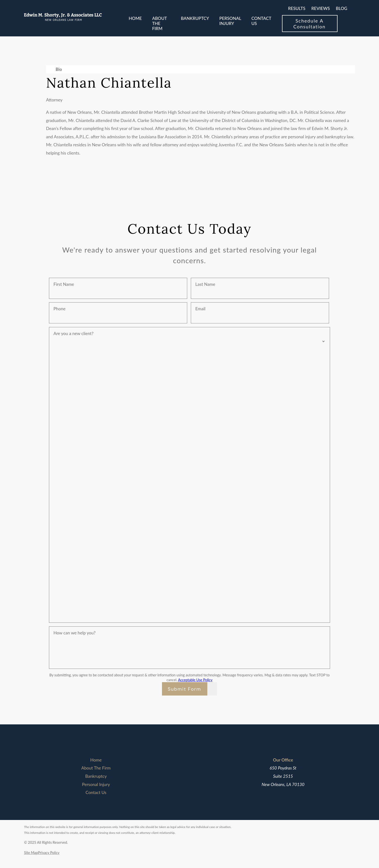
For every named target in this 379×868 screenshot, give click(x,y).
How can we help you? (75, 633)
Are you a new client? (74, 333)
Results (297, 8)
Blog (342, 8)
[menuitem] (135, 24)
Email (200, 309)
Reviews (321, 8)
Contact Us (96, 792)
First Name (64, 284)
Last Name (205, 284)
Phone (60, 309)
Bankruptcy (96, 776)
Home (96, 760)
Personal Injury (96, 784)
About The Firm (96, 768)
